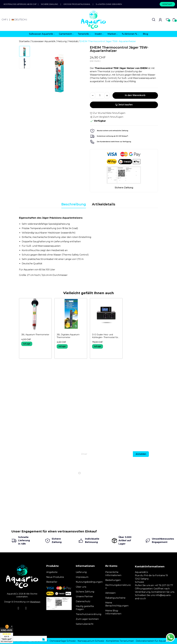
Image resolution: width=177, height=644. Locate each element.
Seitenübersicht (85, 624)
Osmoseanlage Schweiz (63, 641)
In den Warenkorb (135, 95)
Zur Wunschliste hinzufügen (108, 113)
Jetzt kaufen (124, 105)
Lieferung (81, 572)
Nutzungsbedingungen (89, 582)
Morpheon (35, 602)
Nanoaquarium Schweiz (91, 641)
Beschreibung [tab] (74, 204)
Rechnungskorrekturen (118, 587)
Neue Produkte (55, 577)
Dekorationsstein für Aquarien (152, 641)
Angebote (52, 572)
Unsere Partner (84, 596)
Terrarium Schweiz (18, 641)
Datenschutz (83, 601)
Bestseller (52, 582)
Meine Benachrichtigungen (117, 604)
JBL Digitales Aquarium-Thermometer (68, 336)
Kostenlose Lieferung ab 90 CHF (21, 4)
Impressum (82, 577)
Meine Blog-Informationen (113, 612)
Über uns (81, 587)
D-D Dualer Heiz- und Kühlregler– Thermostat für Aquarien (105, 336)
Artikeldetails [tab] (104, 204)
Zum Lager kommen (87, 619)
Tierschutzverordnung (89, 614)
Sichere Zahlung (49, 4)
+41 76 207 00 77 (164, 585)
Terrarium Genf (39, 641)
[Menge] (100, 95)
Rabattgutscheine (115, 598)
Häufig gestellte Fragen (85, 608)
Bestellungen (113, 580)
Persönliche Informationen (113, 574)
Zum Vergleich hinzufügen (107, 117)
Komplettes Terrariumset (120, 641)
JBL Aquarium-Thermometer (35, 335)
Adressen (110, 593)
